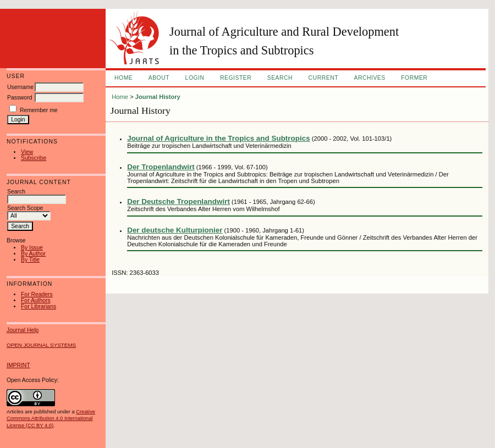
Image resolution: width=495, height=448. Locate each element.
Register (236, 78)
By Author (33, 254)
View (27, 152)
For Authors (36, 300)
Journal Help (23, 330)
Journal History (158, 97)
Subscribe (34, 158)
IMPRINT (18, 365)
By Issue (32, 248)
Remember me (39, 110)
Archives (369, 78)
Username (20, 87)
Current (323, 78)
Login (195, 78)
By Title (30, 260)
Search (280, 78)
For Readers (37, 294)
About (159, 78)
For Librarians (38, 306)
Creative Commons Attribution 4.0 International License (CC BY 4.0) (51, 418)
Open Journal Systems (41, 345)
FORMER (414, 78)
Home (123, 78)
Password (20, 98)
